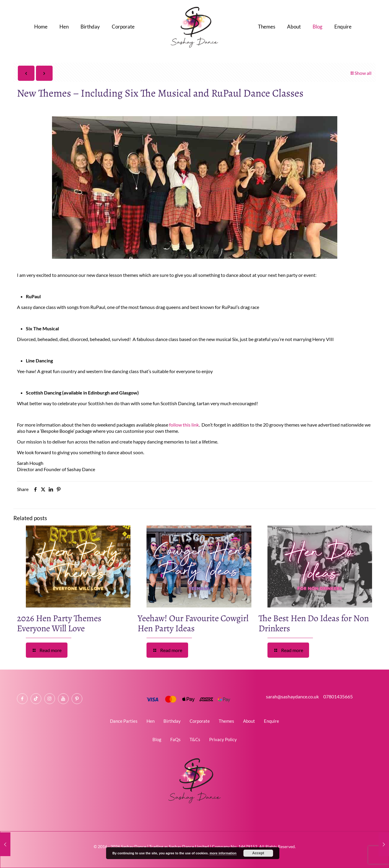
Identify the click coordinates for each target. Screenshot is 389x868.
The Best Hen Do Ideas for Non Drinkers (314, 623)
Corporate (200, 721)
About (249, 721)
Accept (258, 853)
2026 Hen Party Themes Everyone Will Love (59, 623)
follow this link (184, 425)
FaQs (175, 739)
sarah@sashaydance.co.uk (294, 696)
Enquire (271, 721)
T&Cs (195, 739)
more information (223, 853)
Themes (226, 721)
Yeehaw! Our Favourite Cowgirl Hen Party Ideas (193, 623)
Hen (151, 721)
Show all (361, 73)
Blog (157, 739)
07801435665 (338, 696)
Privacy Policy (223, 739)
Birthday (172, 721)
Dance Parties (124, 721)
